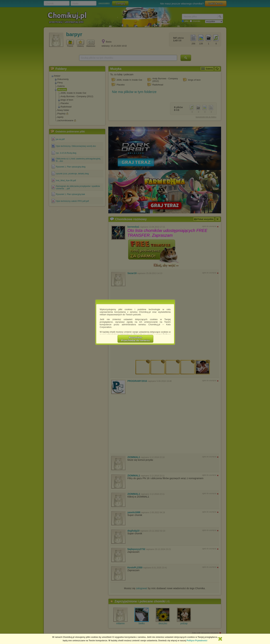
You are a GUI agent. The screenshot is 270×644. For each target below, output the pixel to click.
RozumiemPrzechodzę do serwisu (136, 339)
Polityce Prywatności (197, 641)
